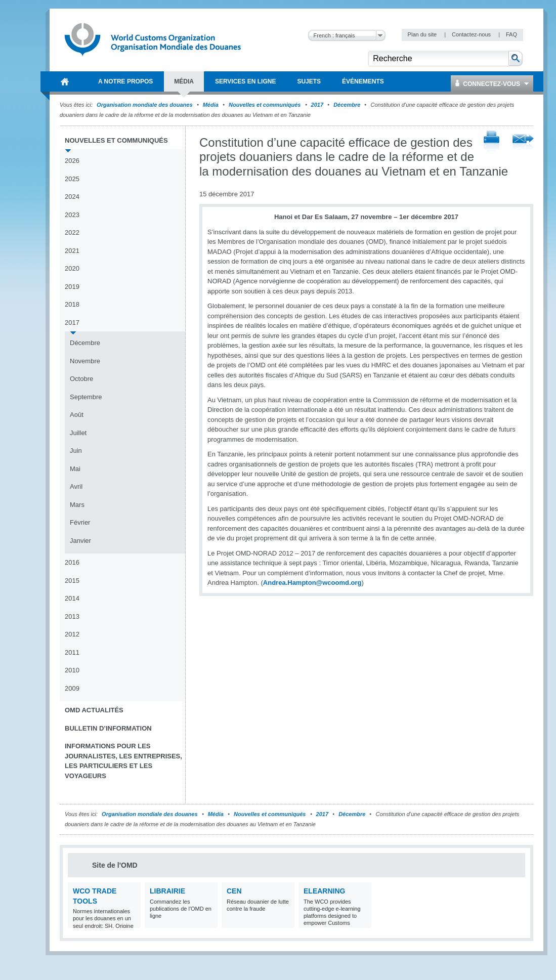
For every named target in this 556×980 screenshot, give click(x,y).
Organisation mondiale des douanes (144, 105)
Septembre (86, 397)
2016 (72, 562)
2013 (72, 616)
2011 (72, 652)
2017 (317, 105)
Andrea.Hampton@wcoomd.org (312, 583)
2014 (72, 598)
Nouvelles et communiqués (265, 105)
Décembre (347, 105)
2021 (72, 251)
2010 (72, 670)
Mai (75, 469)
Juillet (78, 433)
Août (77, 415)
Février (80, 522)
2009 (72, 688)
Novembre (85, 361)
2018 (72, 304)
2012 (72, 634)
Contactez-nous (472, 34)
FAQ (511, 34)
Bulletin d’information (108, 728)
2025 (72, 179)
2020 (72, 268)
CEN (234, 891)
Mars (77, 505)
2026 (72, 161)
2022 (72, 232)
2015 (72, 581)
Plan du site (423, 34)
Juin (76, 451)
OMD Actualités (94, 710)
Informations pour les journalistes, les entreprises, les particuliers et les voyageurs (123, 761)
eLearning (324, 891)
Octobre (81, 379)
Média (211, 105)
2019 (72, 287)
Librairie (167, 891)
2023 (72, 215)
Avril (76, 486)
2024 (72, 197)
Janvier (80, 541)
